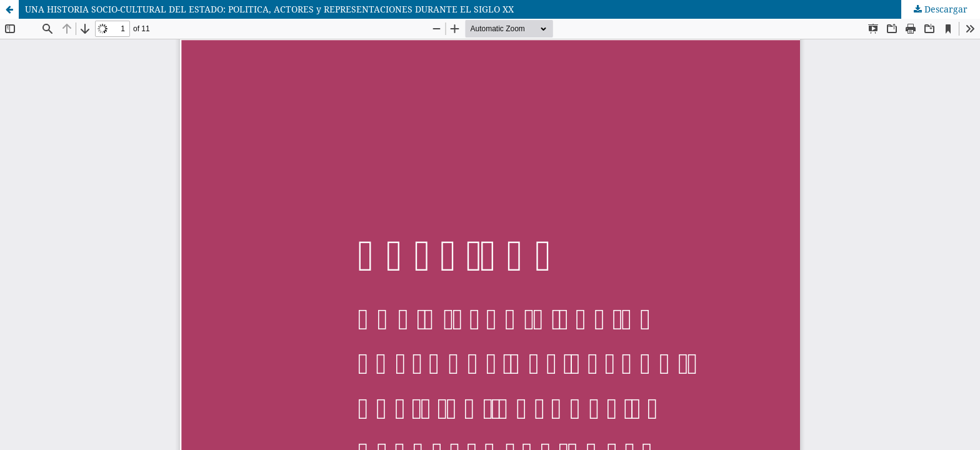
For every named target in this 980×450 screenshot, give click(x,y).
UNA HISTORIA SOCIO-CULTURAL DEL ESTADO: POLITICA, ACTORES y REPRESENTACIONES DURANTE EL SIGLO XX (269, 9)
